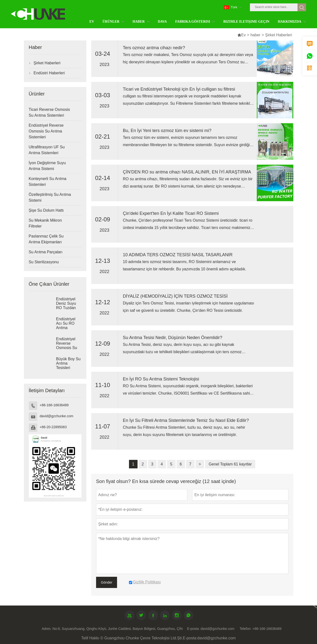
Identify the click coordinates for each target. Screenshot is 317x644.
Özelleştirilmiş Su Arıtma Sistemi (50, 197)
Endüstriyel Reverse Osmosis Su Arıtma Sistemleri (46, 131)
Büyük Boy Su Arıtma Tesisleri (68, 363)
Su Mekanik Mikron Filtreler (45, 223)
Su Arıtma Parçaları (46, 252)
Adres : (47, 629)
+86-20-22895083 (53, 427)
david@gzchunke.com (57, 416)
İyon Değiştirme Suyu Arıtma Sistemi (47, 166)
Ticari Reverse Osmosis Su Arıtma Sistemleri (49, 112)
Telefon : (246, 629)
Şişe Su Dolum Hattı (46, 210)
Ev (242, 35)
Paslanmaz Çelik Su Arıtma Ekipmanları (46, 239)
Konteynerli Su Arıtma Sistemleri (48, 182)
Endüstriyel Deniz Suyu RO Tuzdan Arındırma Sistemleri (66, 308)
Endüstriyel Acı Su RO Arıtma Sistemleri (66, 326)
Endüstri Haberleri (49, 73)
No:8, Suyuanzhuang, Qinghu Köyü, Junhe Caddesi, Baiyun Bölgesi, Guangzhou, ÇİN (118, 629)
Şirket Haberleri (47, 63)
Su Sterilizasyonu (44, 262)
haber (255, 35)
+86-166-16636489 (54, 405)
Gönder (107, 582)
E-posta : (194, 629)
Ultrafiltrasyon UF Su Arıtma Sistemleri (47, 150)
